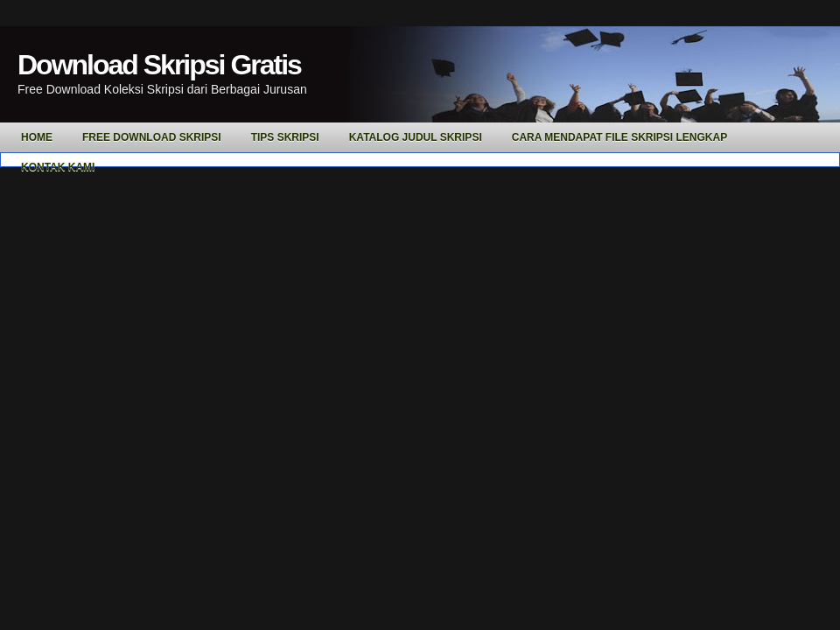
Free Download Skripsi (152, 137)
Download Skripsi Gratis (159, 65)
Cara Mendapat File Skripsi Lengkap (619, 137)
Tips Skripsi (285, 137)
